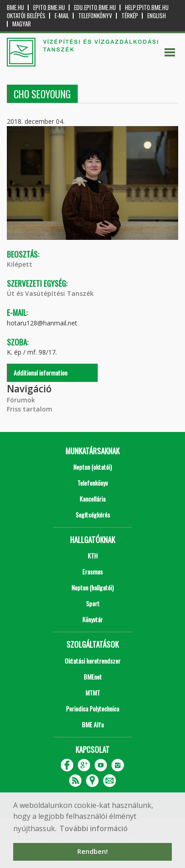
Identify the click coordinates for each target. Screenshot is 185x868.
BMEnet (93, 677)
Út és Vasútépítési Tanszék (50, 293)
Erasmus (92, 571)
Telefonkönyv (95, 16)
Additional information (40, 373)
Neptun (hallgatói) (92, 587)
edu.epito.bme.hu (95, 8)
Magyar (22, 24)
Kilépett (20, 264)
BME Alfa (93, 724)
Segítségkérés (93, 515)
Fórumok (21, 400)
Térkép (130, 16)
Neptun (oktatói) (92, 467)
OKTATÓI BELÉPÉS (26, 16)
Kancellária (92, 499)
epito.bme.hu (49, 8)
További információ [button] (94, 828)
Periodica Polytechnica (92, 708)
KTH (93, 556)
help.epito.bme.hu (147, 8)
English (157, 16)
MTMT (93, 693)
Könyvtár (92, 619)
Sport (93, 603)
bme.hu (15, 8)
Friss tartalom (30, 409)
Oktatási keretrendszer (92, 661)
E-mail (62, 16)
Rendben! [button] (92, 851)
